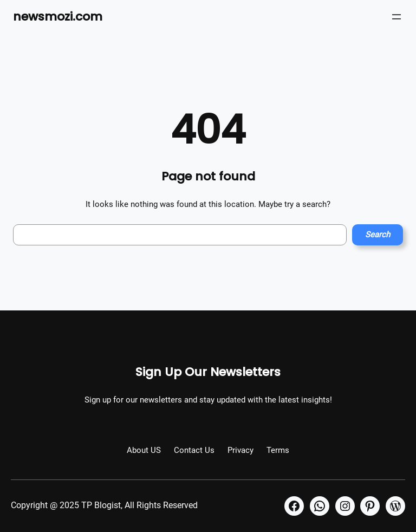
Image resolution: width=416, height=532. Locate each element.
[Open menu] (396, 17)
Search (378, 235)
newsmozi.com (58, 17)
